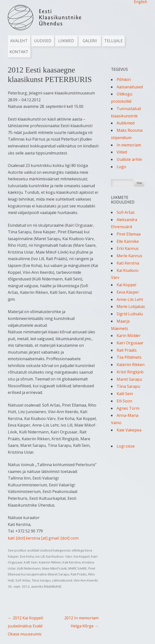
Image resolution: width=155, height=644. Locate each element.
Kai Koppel (82, 556)
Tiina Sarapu (41, 580)
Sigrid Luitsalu (130, 314)
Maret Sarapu (129, 379)
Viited (122, 152)
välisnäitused (62, 580)
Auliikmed (126, 123)
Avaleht (19, 41)
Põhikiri (124, 80)
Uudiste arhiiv (129, 159)
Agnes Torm (128, 408)
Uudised (43, 41)
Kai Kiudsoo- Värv (59, 556)
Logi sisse (126, 446)
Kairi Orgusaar (130, 343)
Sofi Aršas (23, 580)
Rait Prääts (79, 574)
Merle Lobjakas (131, 307)
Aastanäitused (130, 87)
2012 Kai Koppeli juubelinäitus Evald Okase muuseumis (25, 626)
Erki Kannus (128, 248)
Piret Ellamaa (129, 234)
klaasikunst (53, 586)
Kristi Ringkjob (130, 372)
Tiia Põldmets (129, 357)
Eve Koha (27, 556)
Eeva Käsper (128, 292)
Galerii (90, 41)
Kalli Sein (31, 562)
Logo (121, 167)
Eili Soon (124, 401)
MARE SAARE (77, 568)
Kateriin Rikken (50, 562)
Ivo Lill (40, 556)
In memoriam (129, 145)
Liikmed (66, 41)
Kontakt (19, 52)
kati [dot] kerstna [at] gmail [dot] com (43, 538)
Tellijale (113, 41)
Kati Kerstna (72, 562)
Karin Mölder (129, 336)
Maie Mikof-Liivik (54, 568)
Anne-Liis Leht (130, 299)
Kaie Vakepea (129, 430)
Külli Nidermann (29, 568)
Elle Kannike (128, 241)
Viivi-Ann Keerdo (86, 580)
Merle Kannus (129, 256)
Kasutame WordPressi (24, 641)
